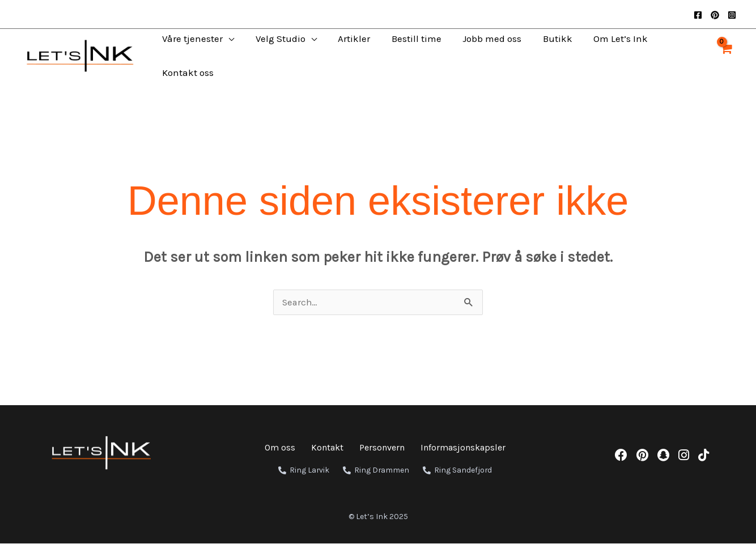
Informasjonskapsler (463, 448)
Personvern (382, 448)
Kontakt (327, 448)
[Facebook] (698, 15)
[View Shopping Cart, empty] (725, 56)
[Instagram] (732, 15)
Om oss (280, 448)
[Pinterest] (715, 15)
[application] (221, 39)
